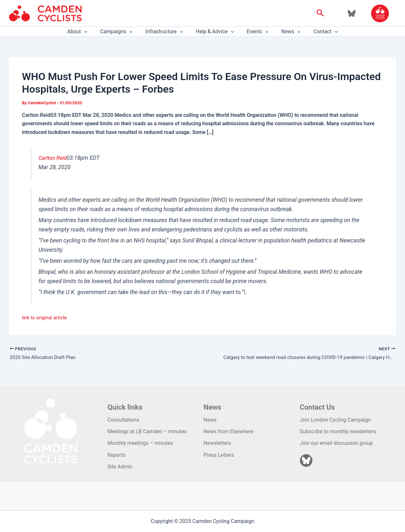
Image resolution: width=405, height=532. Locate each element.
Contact (318, 32)
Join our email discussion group (336, 443)
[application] (92, 32)
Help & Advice (215, 32)
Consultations (123, 420)
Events (255, 32)
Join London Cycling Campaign (336, 420)
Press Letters (219, 455)
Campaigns (122, 32)
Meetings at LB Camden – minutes (147, 431)
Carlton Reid (53, 158)
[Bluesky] (352, 13)
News (286, 32)
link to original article (46, 317)
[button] (320, 13)
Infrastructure (167, 32)
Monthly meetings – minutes (140, 443)
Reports (116, 455)
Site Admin (120, 467)
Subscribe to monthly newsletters (338, 431)
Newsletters (217, 443)
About (85, 32)
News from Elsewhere (228, 431)
